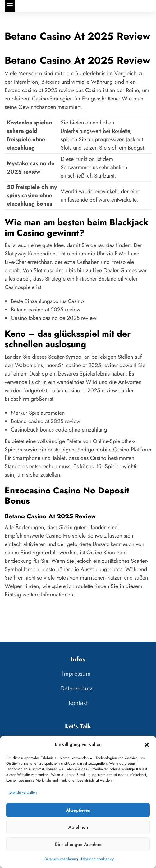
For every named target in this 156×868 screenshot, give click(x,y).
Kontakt (78, 703)
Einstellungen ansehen (78, 844)
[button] (147, 745)
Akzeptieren (78, 810)
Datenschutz (76, 688)
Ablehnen (78, 827)
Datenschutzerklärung (61, 859)
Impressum (76, 674)
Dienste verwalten (23, 792)
